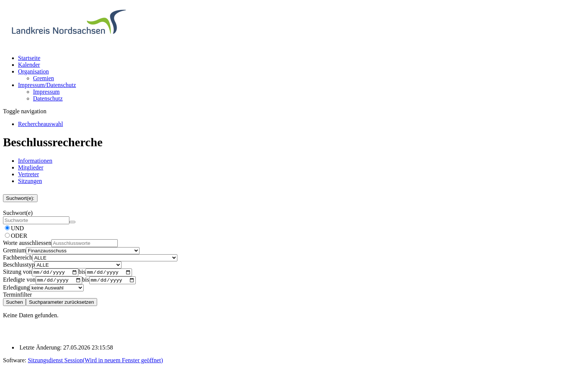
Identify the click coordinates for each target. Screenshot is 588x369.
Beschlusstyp (19, 265)
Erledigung (16, 290)
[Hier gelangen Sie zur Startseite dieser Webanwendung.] (69, 45)
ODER (19, 236)
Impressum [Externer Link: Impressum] (46, 92)
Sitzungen (30, 181)
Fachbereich (18, 257)
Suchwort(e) (18, 213)
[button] (33, 71)
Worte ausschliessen (27, 243)
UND (17, 228)
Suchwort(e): (20, 198)
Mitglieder (31, 167)
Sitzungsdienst (95, 362)
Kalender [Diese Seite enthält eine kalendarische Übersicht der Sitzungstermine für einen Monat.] (29, 65)
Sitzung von (17, 273)
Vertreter (28, 174)
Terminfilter (17, 297)
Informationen (35, 161)
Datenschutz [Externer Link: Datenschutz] (48, 98)
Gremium (14, 250)
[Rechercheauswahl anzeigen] (40, 124)
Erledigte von (19, 282)
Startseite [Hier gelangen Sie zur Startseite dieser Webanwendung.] (29, 58)
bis (82, 273)
